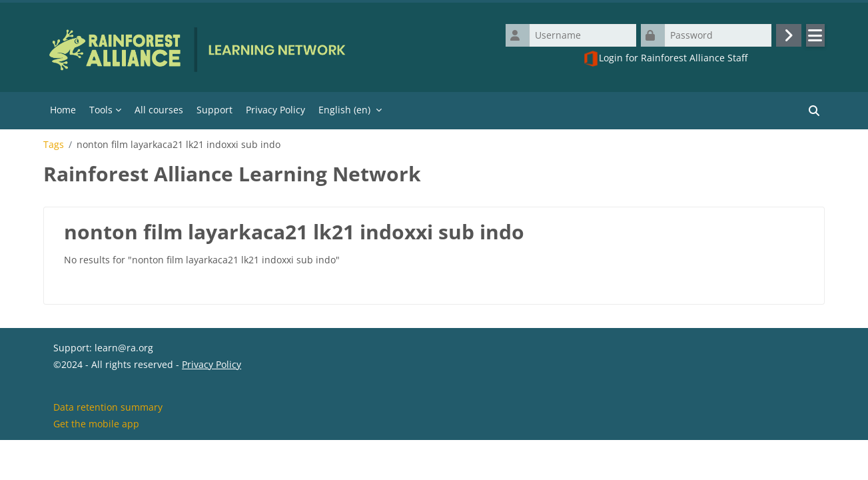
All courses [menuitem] (159, 110)
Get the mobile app (96, 462)
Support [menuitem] (215, 110)
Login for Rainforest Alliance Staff (665, 59)
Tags (54, 145)
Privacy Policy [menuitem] (275, 110)
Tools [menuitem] (101, 110)
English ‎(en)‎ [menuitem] (344, 110)
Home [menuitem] (63, 110)
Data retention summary (108, 446)
